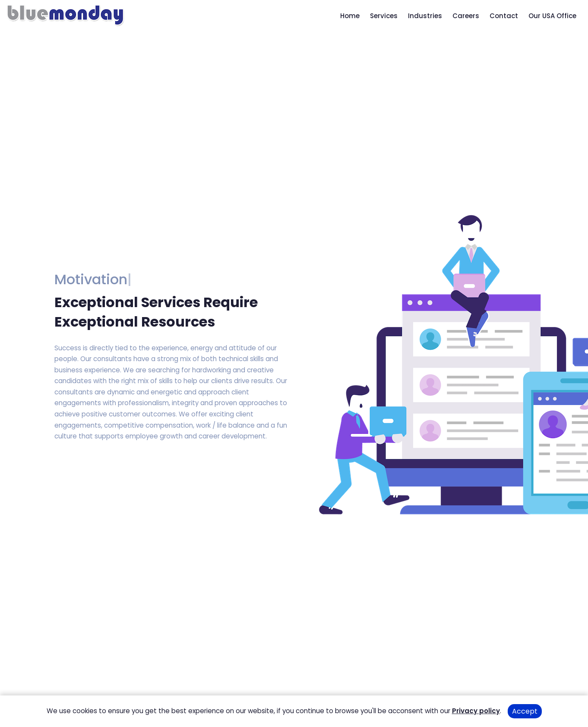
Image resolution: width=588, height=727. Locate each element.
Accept (525, 711)
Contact (504, 16)
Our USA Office (552, 16)
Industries (425, 16)
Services (384, 16)
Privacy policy (476, 711)
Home (350, 16)
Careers (466, 16)
